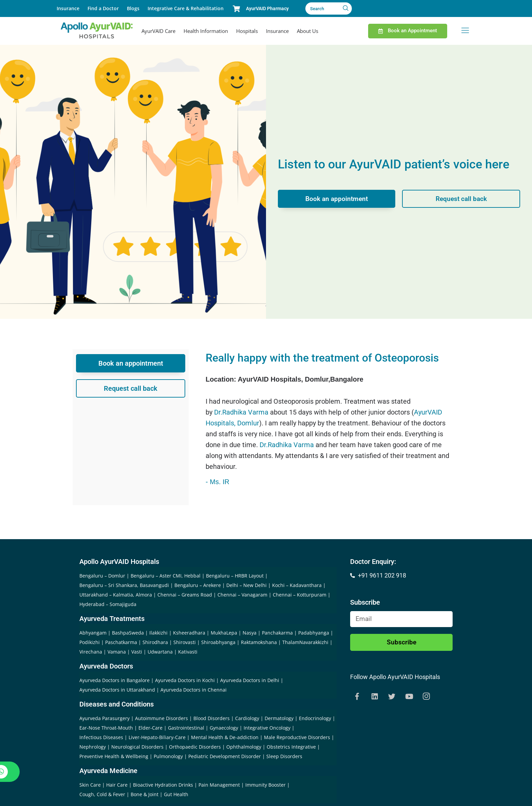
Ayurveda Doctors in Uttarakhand (117, 690)
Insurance (68, 8)
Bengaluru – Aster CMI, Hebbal (166, 576)
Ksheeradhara (189, 633)
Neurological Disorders (137, 747)
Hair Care (117, 785)
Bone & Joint (145, 794)
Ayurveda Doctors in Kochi (185, 680)
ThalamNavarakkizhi (305, 642)
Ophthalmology (244, 747)
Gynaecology (224, 728)
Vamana (117, 652)
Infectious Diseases (101, 737)
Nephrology (93, 747)
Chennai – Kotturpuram (300, 595)
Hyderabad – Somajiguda (108, 604)
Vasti (137, 652)
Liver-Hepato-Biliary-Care (157, 737)
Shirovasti (185, 642)
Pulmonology (168, 756)
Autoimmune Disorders (161, 718)
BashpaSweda (128, 633)
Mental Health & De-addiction (225, 737)
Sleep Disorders (284, 756)
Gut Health (176, 794)
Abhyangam (93, 633)
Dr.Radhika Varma (241, 412)
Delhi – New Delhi (246, 585)
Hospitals (247, 31)
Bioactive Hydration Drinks (163, 785)
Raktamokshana (259, 642)
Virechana (91, 652)
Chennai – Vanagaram (242, 595)
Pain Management (219, 785)
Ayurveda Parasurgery (104, 718)
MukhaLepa (224, 633)
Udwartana (160, 652)
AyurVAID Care (158, 31)
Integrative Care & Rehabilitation (186, 8)
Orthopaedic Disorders (195, 747)
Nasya (250, 633)
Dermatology (279, 718)
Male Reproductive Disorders (297, 737)
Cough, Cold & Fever (102, 794)
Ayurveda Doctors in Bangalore (115, 680)
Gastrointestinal (186, 728)
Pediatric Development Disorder (225, 756)
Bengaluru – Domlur (102, 576)
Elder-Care (150, 728)
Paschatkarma (121, 642)
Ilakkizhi (158, 633)
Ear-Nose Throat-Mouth (106, 728)
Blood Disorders (212, 718)
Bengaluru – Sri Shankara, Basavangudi (124, 585)
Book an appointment (337, 199)
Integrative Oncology (267, 728)
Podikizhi (90, 642)
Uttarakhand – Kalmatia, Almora (116, 595)
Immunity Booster (265, 785)
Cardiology (247, 718)
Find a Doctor (103, 8)
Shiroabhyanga (218, 642)
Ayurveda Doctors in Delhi (250, 680)
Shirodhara (155, 642)
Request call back (461, 199)
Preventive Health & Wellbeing (114, 756)
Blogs (133, 8)
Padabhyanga (314, 633)
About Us (308, 31)
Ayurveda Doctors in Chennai (194, 690)
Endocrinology (315, 718)
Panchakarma (277, 633)
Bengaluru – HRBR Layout (235, 576)
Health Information (206, 31)
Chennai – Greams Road (185, 595)
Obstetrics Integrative (291, 747)
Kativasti (188, 652)
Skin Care (90, 785)
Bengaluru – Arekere (198, 585)
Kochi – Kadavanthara (297, 585)
